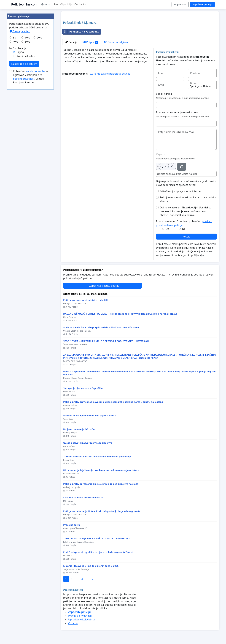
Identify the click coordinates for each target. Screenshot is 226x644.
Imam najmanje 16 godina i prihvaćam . (184, 223)
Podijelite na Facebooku (81, 32)
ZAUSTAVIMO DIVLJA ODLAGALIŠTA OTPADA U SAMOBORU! (97, 539)
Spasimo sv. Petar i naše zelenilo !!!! (83, 498)
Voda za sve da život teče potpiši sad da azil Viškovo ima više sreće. (101, 327)
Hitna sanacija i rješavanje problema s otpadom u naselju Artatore (101, 470)
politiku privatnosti (24, 79)
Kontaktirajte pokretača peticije (110, 74)
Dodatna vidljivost (116, 42)
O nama (73, 623)
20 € (39, 38)
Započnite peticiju (202, 4)
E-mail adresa (164, 94)
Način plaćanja (18, 48)
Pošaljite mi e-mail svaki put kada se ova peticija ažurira (188, 199)
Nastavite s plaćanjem (24, 64)
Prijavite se (180, 4)
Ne (184, 229)
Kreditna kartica (26, 56)
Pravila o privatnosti (80, 616)
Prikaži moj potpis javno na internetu (181, 191)
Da (168, 229)
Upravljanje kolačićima (81, 619)
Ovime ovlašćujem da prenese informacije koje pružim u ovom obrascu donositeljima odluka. (186, 211)
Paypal (21, 52)
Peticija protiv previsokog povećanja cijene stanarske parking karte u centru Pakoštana (113, 402)
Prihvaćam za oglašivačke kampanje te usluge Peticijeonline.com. (31, 77)
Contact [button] (80, 4)
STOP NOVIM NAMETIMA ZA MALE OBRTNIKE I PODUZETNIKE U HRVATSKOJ (106, 341)
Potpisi (91, 42)
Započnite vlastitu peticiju (102, 286)
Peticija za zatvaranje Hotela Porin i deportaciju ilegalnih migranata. (102, 511)
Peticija (71, 42)
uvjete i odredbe (36, 71)
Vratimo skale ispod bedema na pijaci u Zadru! (90, 416)
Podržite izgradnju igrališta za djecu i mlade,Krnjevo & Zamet (98, 552)
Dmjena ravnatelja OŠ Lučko (79, 429)
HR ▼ (46, 4)
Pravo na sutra (72, 525)
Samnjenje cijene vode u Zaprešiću (83, 388)
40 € (15, 42)
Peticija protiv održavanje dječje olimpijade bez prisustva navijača (101, 484)
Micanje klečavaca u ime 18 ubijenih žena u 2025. (91, 566)
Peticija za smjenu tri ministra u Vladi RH (86, 300)
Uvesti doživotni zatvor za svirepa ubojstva (88, 443)
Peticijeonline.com (24, 4)
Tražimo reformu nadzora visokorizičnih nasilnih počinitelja (97, 457)
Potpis (186, 237)
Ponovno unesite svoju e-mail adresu (178, 112)
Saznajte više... (20, 31)
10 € (27, 38)
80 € (27, 42)
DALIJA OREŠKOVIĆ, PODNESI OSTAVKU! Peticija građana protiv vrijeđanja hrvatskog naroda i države (120, 314)
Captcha (161, 154)
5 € (15, 38)
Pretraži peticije (63, 4)
